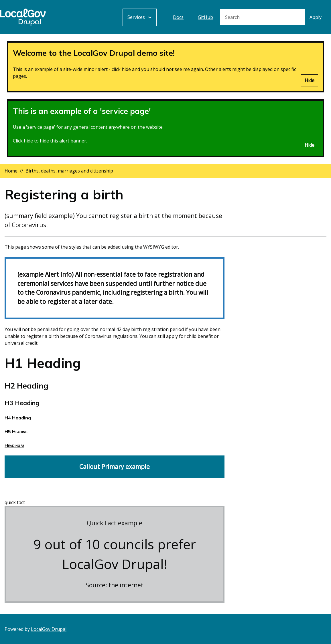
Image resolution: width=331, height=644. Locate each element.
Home (11, 171)
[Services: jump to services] (140, 17)
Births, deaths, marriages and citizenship (69, 171)
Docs (178, 17)
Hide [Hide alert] (310, 80)
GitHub (205, 17)
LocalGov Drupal (49, 629)
